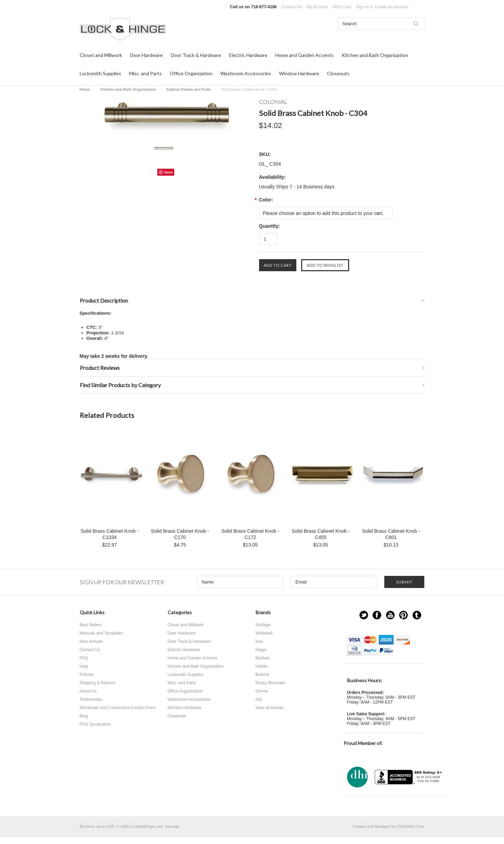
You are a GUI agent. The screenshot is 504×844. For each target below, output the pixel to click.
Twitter (364, 615)
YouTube (390, 615)
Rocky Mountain (270, 683)
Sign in (362, 7)
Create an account (392, 7)
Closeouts (338, 73)
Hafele (262, 666)
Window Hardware (299, 73)
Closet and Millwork (101, 55)
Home (85, 89)
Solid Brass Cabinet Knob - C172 (250, 534)
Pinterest (403, 615)
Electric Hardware (248, 55)
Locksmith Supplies (100, 73)
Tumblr (417, 615)
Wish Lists (342, 7)
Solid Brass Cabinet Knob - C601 (391, 534)
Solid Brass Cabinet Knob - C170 (180, 534)
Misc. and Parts (145, 73)
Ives (259, 641)
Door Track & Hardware (196, 55)
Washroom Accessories (246, 73)
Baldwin (263, 658)
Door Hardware (146, 55)
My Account (317, 7)
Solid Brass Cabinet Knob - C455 (320, 534)
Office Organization (191, 73)
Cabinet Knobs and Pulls (189, 89)
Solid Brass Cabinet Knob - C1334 (109, 534)
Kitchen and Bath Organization (375, 55)
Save (169, 172)
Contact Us (292, 7)
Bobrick (263, 675)
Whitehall (264, 633)
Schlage (263, 625)
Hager (261, 650)
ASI (259, 699)
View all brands (270, 708)
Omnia (262, 691)
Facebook (377, 615)
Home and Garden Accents (304, 55)
